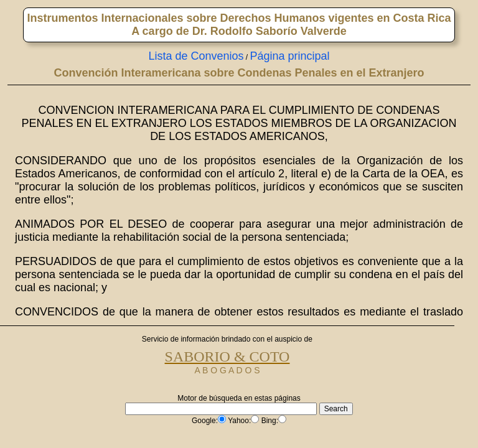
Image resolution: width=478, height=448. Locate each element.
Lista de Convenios (196, 56)
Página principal (290, 56)
